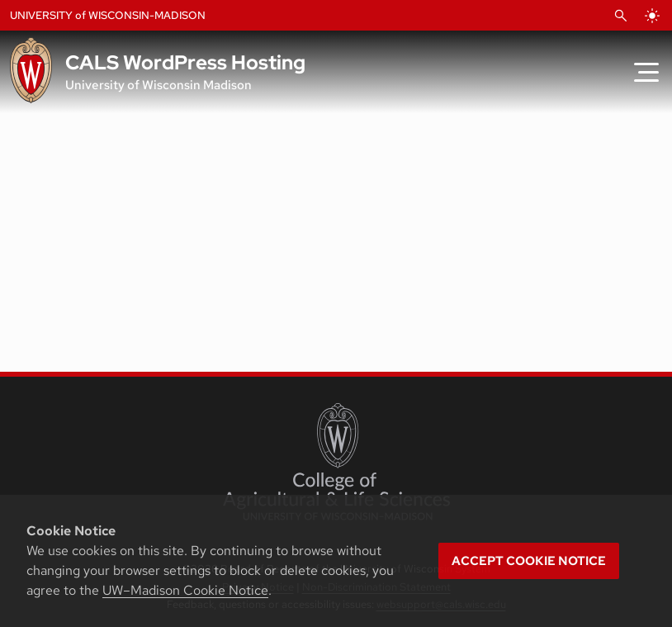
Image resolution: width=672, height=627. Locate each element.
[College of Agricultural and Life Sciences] (336, 462)
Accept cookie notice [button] (529, 561)
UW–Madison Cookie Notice (185, 590)
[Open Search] (621, 16)
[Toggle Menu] (646, 72)
